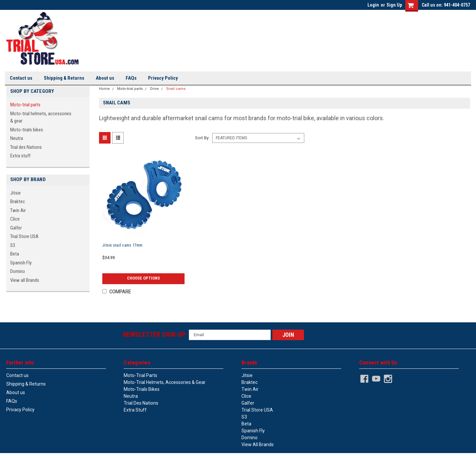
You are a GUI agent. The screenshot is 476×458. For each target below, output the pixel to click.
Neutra (17, 138)
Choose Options (143, 278)
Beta (15, 254)
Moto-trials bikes (27, 130)
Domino (18, 271)
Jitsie (15, 193)
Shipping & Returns (64, 78)
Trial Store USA (24, 236)
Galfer (16, 228)
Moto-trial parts (25, 105)
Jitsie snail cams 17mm (123, 245)
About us (105, 78)
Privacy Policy (163, 78)
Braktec (18, 202)
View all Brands (25, 280)
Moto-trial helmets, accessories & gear (41, 117)
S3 (13, 245)
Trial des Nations (26, 147)
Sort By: (202, 138)
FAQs (131, 78)
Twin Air (18, 210)
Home (104, 89)
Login (373, 5)
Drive (154, 89)
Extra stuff (20, 156)
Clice (15, 219)
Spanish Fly (21, 263)
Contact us (21, 78)
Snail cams (176, 89)
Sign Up (394, 5)
